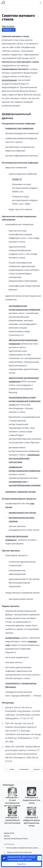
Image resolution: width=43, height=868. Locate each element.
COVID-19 (17, 179)
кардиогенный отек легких (22, 513)
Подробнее (21, 864)
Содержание (9, 30)
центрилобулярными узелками (25, 485)
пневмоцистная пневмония (19, 128)
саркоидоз (11, 492)
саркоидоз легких (26, 492)
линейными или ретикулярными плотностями (24, 458)
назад (10, 769)
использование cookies (21, 860)
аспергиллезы (12, 638)
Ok (40, 858)
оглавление (24, 769)
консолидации (9, 80)
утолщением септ (18, 482)
